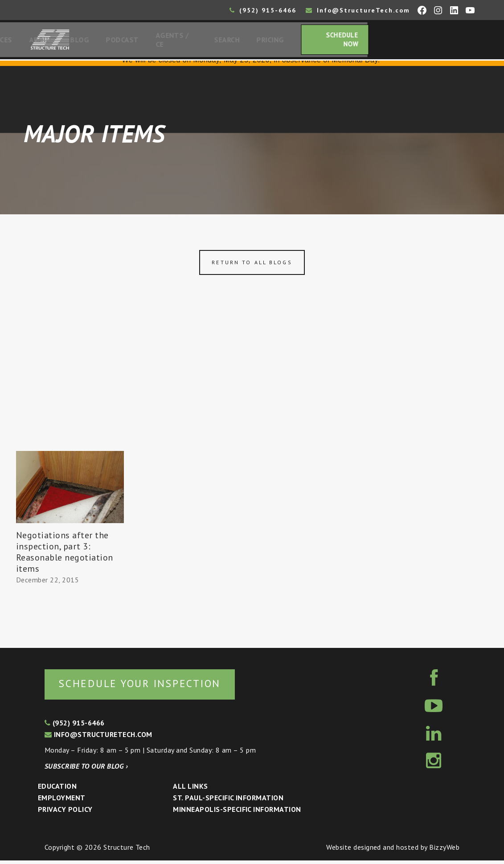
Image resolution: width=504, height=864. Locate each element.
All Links (190, 790)
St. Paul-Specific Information (228, 801)
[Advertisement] (252, 387)
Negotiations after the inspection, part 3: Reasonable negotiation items (65, 555)
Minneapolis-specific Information (237, 813)
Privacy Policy (65, 813)
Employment (62, 801)
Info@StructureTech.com (358, 10)
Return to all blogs (252, 265)
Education (57, 790)
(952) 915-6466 (263, 10)
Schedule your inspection (150, 686)
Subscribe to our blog (86, 770)
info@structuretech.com (98, 738)
